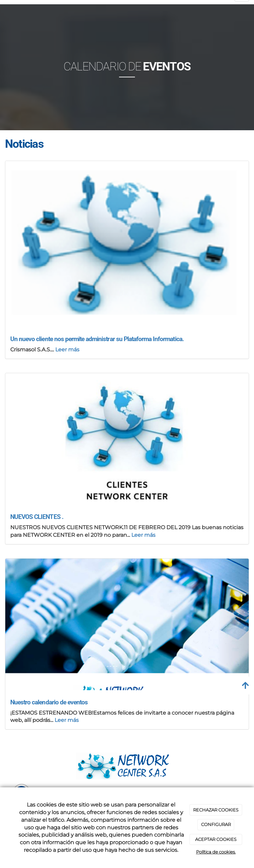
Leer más (67, 350)
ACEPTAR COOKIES (216, 839)
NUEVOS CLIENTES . (37, 517)
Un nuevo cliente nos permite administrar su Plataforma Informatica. (97, 339)
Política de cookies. (216, 852)
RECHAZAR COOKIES (216, 810)
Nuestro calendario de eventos (49, 702)
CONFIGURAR (216, 824)
